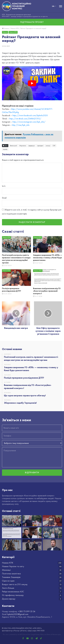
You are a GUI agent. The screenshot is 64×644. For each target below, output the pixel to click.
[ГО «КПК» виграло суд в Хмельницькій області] (12, 545)
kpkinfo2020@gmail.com (18, 614)
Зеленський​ (13, 146)
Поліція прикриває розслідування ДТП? (12, 290)
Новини (5, 32)
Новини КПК (15, 28)
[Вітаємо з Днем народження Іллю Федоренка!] (32, 545)
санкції (48, 146)
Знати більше (8, 588)
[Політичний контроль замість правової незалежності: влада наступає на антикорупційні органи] (16, 244)
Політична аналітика (11, 574)
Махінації (6, 570)
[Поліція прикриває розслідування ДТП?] (16, 278)
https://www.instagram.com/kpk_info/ (29, 122)
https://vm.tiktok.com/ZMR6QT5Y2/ (25, 119)
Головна (5, 28)
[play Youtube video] (32, 83)
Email (4, 198)
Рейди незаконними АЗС (13, 592)
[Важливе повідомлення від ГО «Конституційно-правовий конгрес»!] (48, 278)
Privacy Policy (40, 634)
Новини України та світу (13, 566)
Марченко (23, 146)
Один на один (8, 581)
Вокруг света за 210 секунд (15, 584)
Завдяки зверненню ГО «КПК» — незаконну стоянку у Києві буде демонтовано (48, 258)
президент (40, 146)
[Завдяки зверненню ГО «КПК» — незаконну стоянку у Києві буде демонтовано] (48, 244)
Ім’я (4, 186)
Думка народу (9, 599)
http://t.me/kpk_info (21, 125)
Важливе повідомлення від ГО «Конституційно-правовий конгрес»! (47, 291)
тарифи (5, 149)
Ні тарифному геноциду (13, 595)
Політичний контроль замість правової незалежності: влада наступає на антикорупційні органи (16, 259)
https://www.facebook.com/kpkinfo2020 (30, 116)
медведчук (32, 146)
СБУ (54, 146)
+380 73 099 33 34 (27, 611)
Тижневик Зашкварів (11, 577)
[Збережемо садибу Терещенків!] (52, 533)
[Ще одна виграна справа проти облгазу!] (32, 533)
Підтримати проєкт (32, 22)
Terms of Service (52, 634)
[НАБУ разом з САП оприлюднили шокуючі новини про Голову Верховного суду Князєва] (52, 545)
